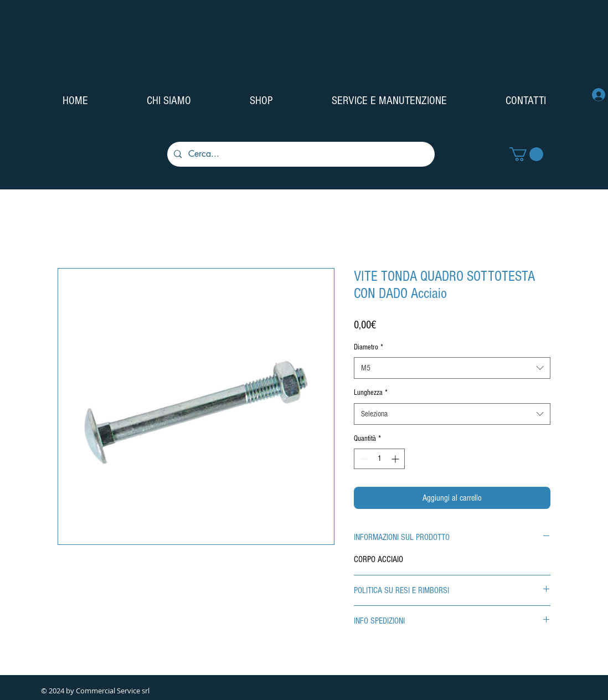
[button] (526, 154)
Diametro (369, 347)
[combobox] (452, 368)
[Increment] (396, 459)
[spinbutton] (379, 459)
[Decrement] (362, 459)
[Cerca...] (300, 154)
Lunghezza (371, 393)
